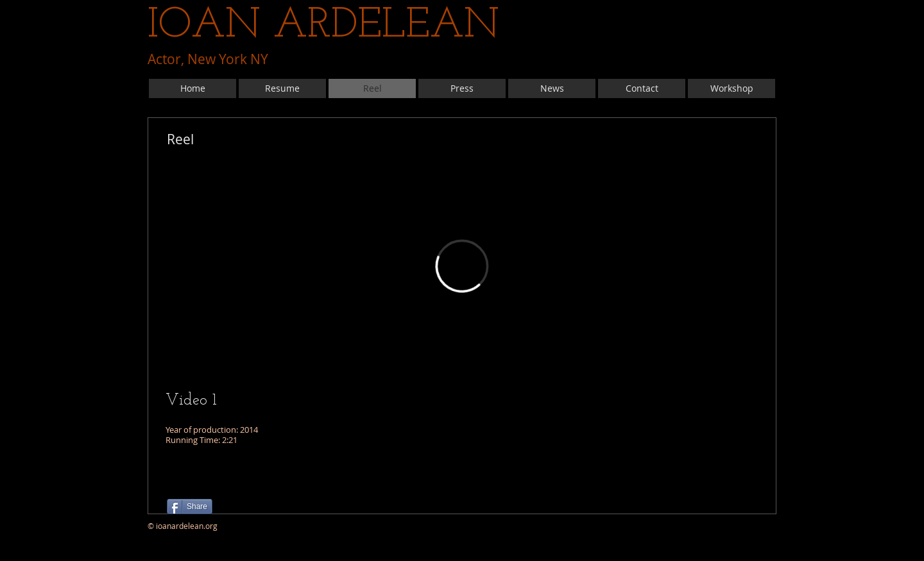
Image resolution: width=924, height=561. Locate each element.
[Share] (190, 507)
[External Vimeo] (462, 266)
